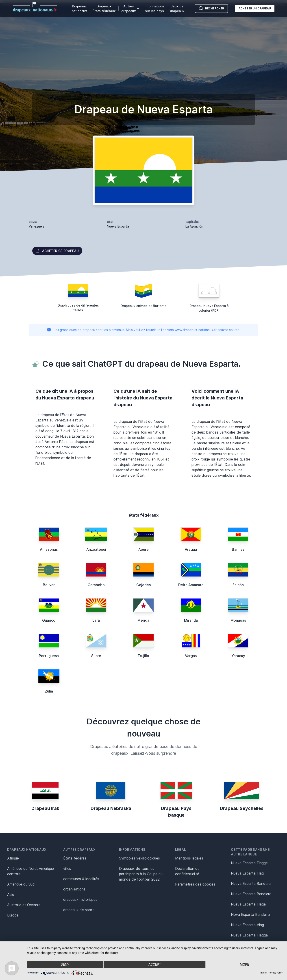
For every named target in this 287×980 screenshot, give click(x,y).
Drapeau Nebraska (111, 808)
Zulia (49, 691)
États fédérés (75, 858)
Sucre (96, 656)
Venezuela (37, 226)
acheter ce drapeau (57, 251)
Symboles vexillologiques (139, 858)
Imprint (263, 973)
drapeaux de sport (79, 910)
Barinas (238, 549)
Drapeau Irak (45, 808)
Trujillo (143, 656)
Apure (143, 549)
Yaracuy (238, 656)
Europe (13, 915)
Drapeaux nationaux (79, 9)
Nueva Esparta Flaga (248, 904)
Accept (155, 965)
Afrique (13, 858)
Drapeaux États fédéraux (104, 9)
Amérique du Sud (21, 884)
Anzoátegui (96, 549)
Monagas (238, 620)
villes (67, 868)
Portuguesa (49, 656)
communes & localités (81, 879)
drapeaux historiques (80, 899)
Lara (96, 620)
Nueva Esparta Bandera (251, 884)
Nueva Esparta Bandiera (251, 894)
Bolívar (49, 585)
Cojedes (143, 585)
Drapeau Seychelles (242, 808)
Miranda (191, 620)
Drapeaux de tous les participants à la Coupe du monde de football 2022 (141, 874)
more (245, 965)
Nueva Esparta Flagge (249, 863)
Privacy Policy (276, 973)
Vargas (191, 656)
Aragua (191, 549)
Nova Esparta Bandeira (250, 914)
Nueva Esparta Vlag (247, 925)
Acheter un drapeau (255, 8)
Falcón (238, 585)
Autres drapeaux (130, 9)
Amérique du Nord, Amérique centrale (30, 871)
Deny (65, 965)
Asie (11, 894)
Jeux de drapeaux (177, 9)
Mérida (143, 620)
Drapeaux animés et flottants (143, 306)
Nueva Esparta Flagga (249, 935)
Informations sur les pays (154, 9)
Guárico (49, 620)
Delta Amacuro (191, 585)
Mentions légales (189, 858)
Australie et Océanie (24, 905)
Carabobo (96, 585)
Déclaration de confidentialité (187, 871)
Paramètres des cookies (195, 884)
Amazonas (49, 549)
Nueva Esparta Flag (247, 873)
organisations (74, 889)
